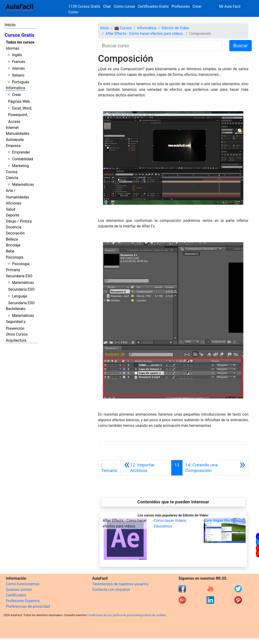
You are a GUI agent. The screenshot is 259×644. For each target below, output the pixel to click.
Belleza (12, 239)
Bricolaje (13, 245)
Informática (15, 88)
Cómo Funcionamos (23, 584)
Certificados (16, 595)
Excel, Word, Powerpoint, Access (20, 115)
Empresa (13, 146)
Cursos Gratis (20, 35)
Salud (11, 209)
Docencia (14, 227)
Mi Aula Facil (230, 6)
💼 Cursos (123, 28)
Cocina (12, 172)
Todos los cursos (20, 42)
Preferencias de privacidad (28, 606)
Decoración (15, 233)
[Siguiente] (215, 468)
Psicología (15, 257)
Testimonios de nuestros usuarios (120, 584)
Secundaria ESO (19, 276)
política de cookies (154, 615)
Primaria (13, 270)
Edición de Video (175, 28)
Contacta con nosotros (111, 590)
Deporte (13, 215)
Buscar (241, 46)
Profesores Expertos (23, 601)
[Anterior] (146, 468)
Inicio (10, 25)
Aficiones (14, 203)
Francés (18, 62)
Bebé (10, 251)
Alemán (18, 68)
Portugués (21, 82)
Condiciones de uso (100, 615)
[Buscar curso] (160, 46)
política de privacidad (126, 615)
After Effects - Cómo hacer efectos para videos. (145, 34)
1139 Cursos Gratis (85, 6)
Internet (12, 128)
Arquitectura (16, 340)
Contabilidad (22, 159)
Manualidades (18, 134)
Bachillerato (16, 309)
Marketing (20, 166)
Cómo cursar (124, 6)
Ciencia (12, 178)
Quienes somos (19, 590)
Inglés (17, 55)
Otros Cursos (17, 334)
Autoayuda (15, 140)
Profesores (181, 6)
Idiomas (13, 48)
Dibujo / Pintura (19, 221)
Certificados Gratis (153, 6)
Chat (107, 6)
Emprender (21, 152)
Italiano (18, 75)
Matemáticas (23, 185)
